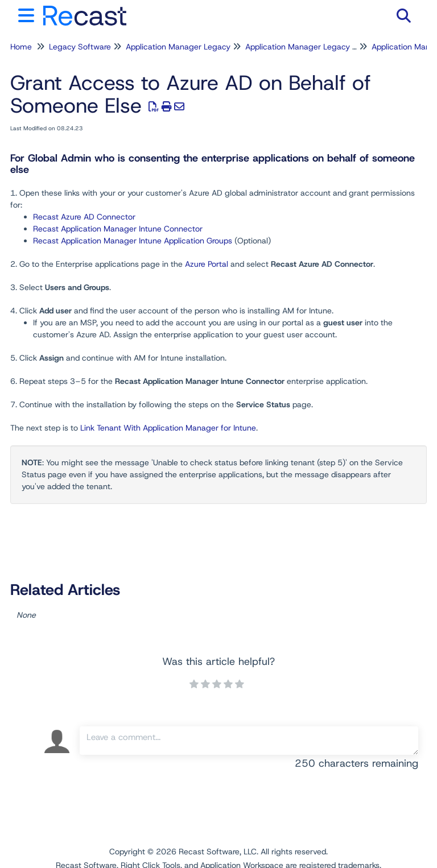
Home (21, 47)
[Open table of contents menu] (28, 14)
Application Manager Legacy (178, 47)
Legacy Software (80, 47)
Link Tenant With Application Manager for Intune (168, 428)
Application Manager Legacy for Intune (316, 47)
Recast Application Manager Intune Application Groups (133, 241)
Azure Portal (207, 264)
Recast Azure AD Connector (84, 217)
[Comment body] (249, 741)
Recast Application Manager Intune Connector (118, 229)
